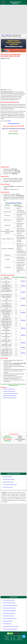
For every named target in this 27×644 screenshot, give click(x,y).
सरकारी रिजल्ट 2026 (15, 4)
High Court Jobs (20, 640)
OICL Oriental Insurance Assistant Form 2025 (10, 485)
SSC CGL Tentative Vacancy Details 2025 (9, 613)
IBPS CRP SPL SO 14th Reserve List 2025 (10, 391)
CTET (14, 638)
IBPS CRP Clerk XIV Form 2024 (8, 477)
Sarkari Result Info (15, 2)
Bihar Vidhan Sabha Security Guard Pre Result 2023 (11, 626)
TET (14, 637)
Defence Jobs (20, 639)
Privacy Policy (7, 639)
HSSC (11, 639)
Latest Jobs (8, 35)
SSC (11, 637)
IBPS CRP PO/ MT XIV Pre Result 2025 (9, 389)
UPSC (11, 638)
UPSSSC (14, 640)
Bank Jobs (20, 637)
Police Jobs (20, 638)
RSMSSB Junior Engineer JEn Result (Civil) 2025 (10, 629)
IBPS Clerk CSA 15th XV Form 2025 (8, 482)
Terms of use (7, 640)
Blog (10, 121)
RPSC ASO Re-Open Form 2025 (8, 487)
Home (3, 35)
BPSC (11, 640)
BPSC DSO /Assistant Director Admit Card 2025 (11, 393)
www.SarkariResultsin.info (14, 124)
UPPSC (14, 639)
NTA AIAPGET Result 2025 (7, 624)
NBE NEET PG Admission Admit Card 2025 (10, 398)
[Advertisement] (13, 19)
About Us (7, 637)
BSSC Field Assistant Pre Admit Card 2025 (10, 396)
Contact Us (7, 638)
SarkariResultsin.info (19, 636)
